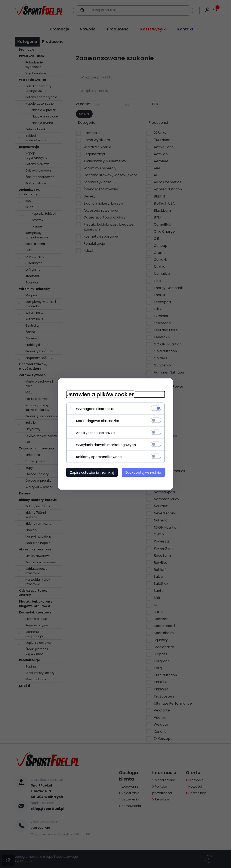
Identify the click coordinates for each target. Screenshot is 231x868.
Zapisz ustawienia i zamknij (92, 472)
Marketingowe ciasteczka (98, 421)
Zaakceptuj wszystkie (143, 472)
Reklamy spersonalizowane (99, 457)
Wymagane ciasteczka (95, 409)
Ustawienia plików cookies (100, 394)
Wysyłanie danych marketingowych (106, 445)
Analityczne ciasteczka (95, 433)
